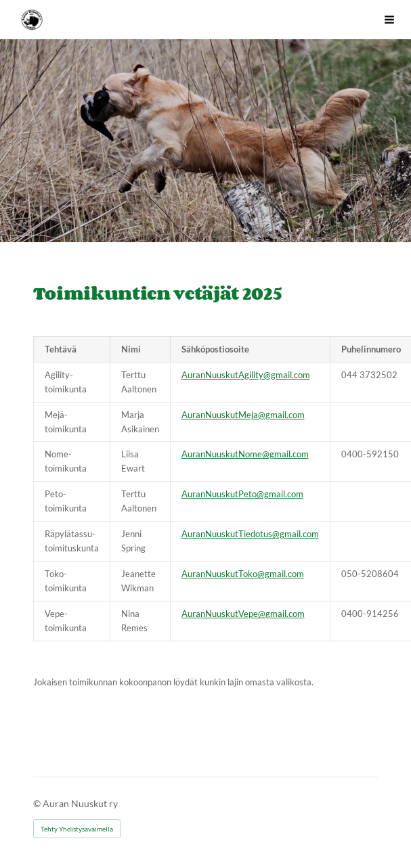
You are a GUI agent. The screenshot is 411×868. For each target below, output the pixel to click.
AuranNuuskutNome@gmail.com (245, 454)
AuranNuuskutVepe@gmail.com (243, 614)
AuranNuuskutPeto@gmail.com (242, 494)
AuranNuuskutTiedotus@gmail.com (250, 534)
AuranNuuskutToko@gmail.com (243, 574)
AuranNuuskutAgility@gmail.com (246, 375)
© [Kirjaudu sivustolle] (38, 803)
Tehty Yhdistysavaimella (77, 829)
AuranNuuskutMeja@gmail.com (243, 415)
